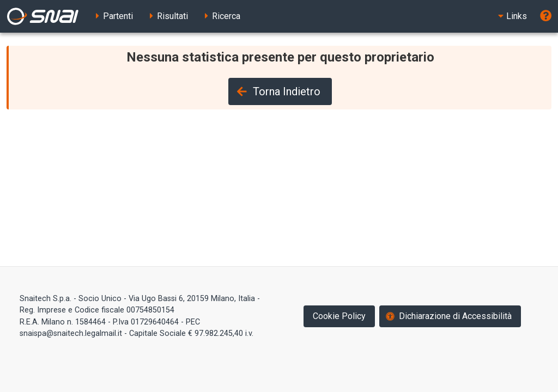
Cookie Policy (339, 316)
